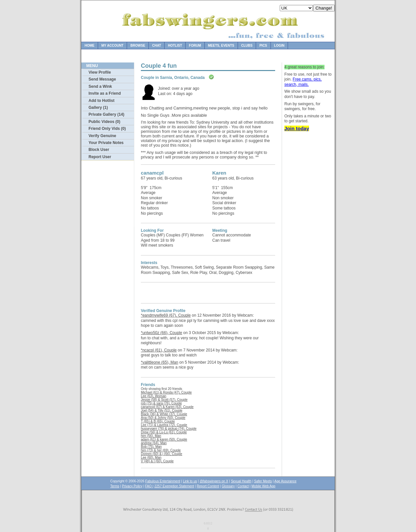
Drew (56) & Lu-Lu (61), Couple (164, 432)
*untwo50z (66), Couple (161, 333)
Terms (115, 486)
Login (279, 46)
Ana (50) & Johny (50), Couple (163, 418)
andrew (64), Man (154, 443)
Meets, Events (221, 46)
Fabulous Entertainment (163, 481)
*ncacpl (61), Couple (159, 350)
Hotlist (175, 46)
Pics (263, 46)
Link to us (190, 481)
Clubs (247, 46)
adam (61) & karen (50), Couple (164, 439)
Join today (297, 128)
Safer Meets (263, 481)
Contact (243, 486)
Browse (138, 46)
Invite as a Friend (105, 93)
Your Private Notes (106, 143)
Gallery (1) (98, 108)
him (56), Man (151, 436)
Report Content (208, 486)
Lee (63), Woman (154, 396)
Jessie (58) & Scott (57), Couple (164, 400)
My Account (112, 46)
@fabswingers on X (214, 481)
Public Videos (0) (104, 122)
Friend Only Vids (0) (107, 129)
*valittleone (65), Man (159, 362)
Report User (100, 157)
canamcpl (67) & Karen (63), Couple (167, 407)
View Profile (100, 72)
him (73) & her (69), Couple (161, 450)
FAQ (149, 486)
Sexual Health (241, 481)
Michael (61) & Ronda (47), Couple (166, 392)
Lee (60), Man (151, 458)
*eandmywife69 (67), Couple (166, 315)
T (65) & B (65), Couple (158, 421)
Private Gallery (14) (106, 114)
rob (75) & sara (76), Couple (161, 403)
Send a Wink (100, 86)
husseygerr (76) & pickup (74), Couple (169, 429)
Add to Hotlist (102, 101)
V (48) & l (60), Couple (157, 461)
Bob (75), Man (151, 447)
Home (90, 46)
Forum (195, 46)
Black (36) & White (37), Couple (164, 414)
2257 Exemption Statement (174, 486)
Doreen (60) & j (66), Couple (162, 454)
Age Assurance (286, 481)
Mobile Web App (263, 486)
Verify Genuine (102, 136)
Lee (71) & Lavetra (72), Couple (164, 425)
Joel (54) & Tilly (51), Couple (162, 411)
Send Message (102, 79)
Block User (99, 150)
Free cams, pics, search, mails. (303, 82)
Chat (156, 46)
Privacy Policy (132, 486)
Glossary (228, 486)
